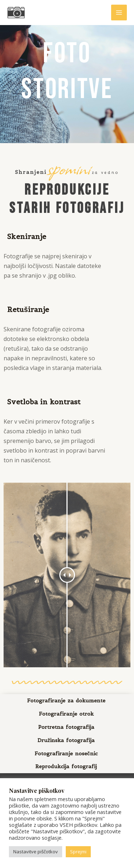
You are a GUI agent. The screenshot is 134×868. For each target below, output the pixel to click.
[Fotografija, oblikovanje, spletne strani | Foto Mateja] (16, 13)
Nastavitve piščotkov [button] (36, 852)
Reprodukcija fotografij (66, 766)
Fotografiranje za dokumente (66, 701)
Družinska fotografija (66, 740)
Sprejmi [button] (78, 852)
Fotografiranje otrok (66, 714)
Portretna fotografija (66, 727)
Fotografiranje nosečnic (66, 754)
